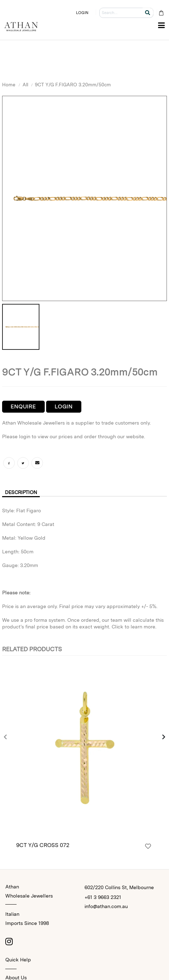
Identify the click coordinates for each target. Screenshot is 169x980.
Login (64, 406)
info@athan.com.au (106, 906)
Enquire (23, 406)
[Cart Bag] (161, 13)
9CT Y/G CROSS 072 (43, 845)
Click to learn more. (134, 627)
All (25, 85)
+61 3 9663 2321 (103, 897)
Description (21, 492)
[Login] (148, 846)
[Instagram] (9, 941)
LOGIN (82, 13)
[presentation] (6, 738)
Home (9, 85)
